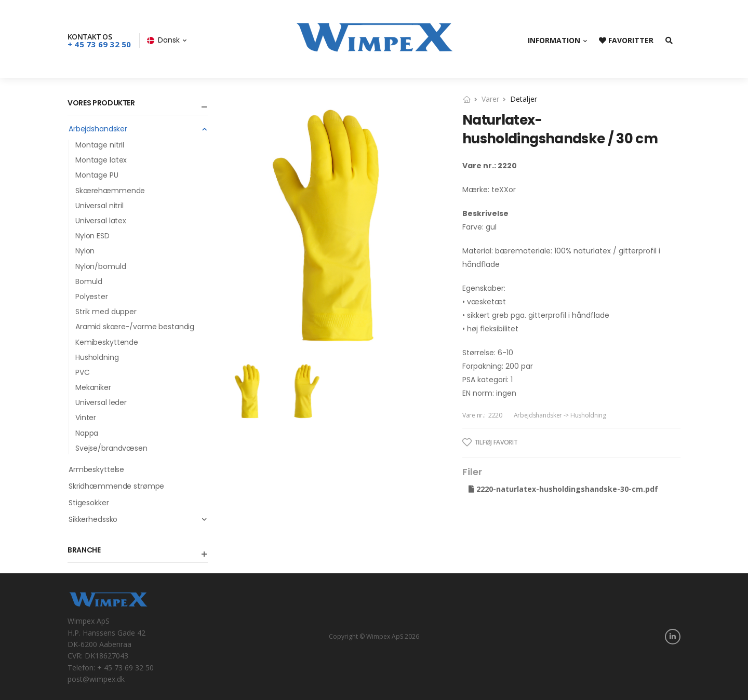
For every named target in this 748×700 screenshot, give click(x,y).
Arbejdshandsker (138, 129)
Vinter (86, 418)
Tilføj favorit (490, 442)
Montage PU (97, 175)
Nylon (85, 251)
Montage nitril (100, 145)
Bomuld (89, 281)
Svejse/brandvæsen (111, 448)
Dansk (163, 40)
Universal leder (101, 402)
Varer (490, 99)
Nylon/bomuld (101, 266)
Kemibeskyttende (107, 342)
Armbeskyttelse (96, 469)
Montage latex (101, 160)
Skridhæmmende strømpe (116, 486)
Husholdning (97, 357)
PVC (83, 372)
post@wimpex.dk (96, 679)
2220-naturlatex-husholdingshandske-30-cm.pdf (563, 489)
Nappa (87, 433)
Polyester (92, 297)
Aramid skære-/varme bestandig (135, 327)
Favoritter (626, 40)
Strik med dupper (106, 312)
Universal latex (101, 221)
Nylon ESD (92, 236)
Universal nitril (99, 206)
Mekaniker (93, 387)
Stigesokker (89, 503)
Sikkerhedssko (138, 519)
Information (554, 40)
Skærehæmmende (110, 191)
